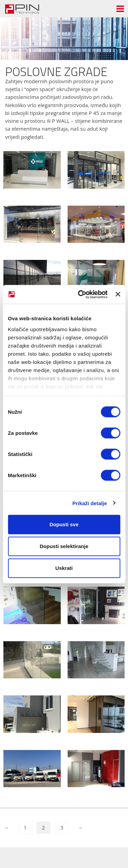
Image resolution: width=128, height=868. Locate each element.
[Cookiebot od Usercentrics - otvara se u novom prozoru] (80, 294)
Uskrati (64, 568)
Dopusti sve (64, 524)
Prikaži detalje (90, 503)
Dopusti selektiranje (64, 546)
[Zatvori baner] (118, 294)
